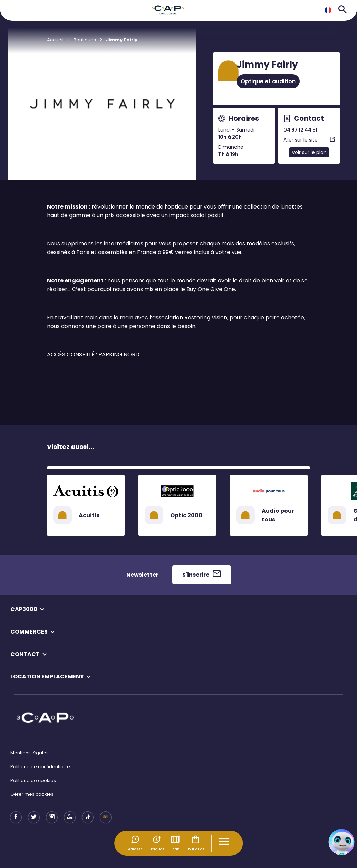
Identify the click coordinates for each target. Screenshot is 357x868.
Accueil (55, 40)
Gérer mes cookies (32, 794)
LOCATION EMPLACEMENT (47, 677)
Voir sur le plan (309, 152)
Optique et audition (268, 81)
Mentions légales (30, 753)
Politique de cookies (33, 780)
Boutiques (195, 843)
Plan (175, 843)
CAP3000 (24, 609)
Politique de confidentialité (40, 767)
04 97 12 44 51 (300, 130)
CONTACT (25, 654)
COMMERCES (29, 632)
